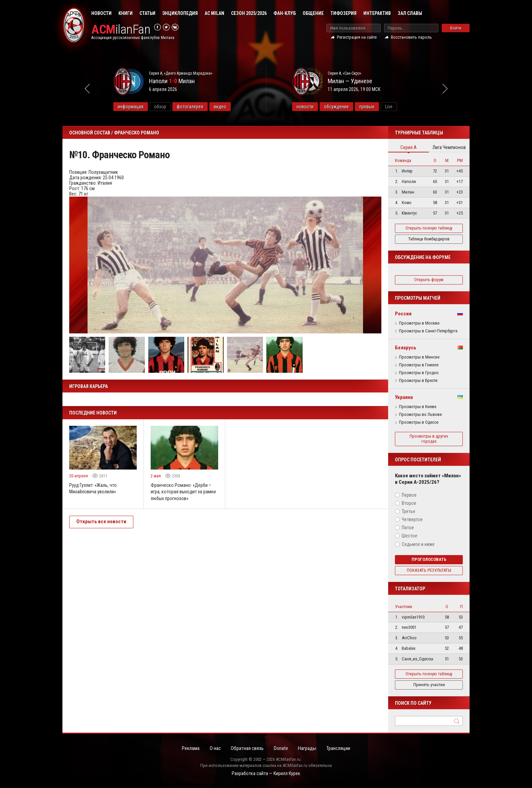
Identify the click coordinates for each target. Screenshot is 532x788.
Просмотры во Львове (420, 415)
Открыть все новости (101, 522)
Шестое (410, 536)
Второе (409, 503)
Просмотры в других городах (429, 439)
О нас (215, 748)
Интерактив (377, 13)
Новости (101, 13)
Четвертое (412, 519)
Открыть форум (429, 280)
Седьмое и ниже (418, 544)
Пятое (408, 528)
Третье (408, 511)
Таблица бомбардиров (429, 239)
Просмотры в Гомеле (419, 365)
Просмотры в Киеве (418, 407)
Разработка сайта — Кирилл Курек (266, 773)
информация (137, 107)
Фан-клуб (285, 13)
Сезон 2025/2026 (249, 13)
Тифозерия (344, 13)
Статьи (147, 13)
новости (311, 107)
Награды (308, 748)
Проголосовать (429, 559)
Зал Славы (410, 13)
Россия (403, 314)
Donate (281, 748)
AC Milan (214, 13)
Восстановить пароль (411, 37)
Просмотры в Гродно (419, 373)
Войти (456, 28)
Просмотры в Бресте (418, 381)
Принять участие (429, 685)
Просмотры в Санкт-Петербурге (428, 331)
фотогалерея (196, 107)
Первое (409, 495)
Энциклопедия (180, 13)
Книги (126, 13)
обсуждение (343, 107)
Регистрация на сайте (357, 37)
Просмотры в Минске (419, 357)
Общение (313, 13)
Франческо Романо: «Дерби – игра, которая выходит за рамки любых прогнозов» (183, 492)
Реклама (190, 748)
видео (226, 107)
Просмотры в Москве (419, 323)
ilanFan (121, 29)
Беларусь (406, 348)
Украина (404, 397)
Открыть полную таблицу (429, 228)
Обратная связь (247, 748)
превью (373, 107)
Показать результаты (429, 570)
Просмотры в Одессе (419, 422)
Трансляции (340, 748)
